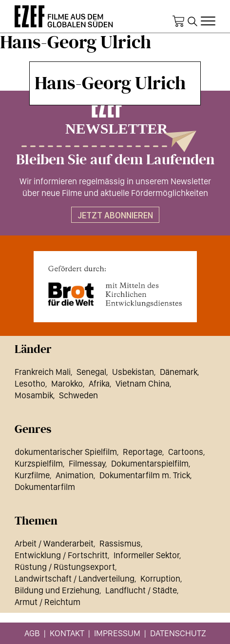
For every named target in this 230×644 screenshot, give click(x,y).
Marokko (67, 383)
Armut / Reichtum (48, 602)
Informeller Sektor (146, 555)
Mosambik (34, 395)
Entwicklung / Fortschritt (61, 555)
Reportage (143, 452)
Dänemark (179, 372)
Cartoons (186, 452)
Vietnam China (143, 383)
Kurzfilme (32, 475)
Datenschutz (178, 633)
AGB (32, 633)
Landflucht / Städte (141, 590)
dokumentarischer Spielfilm (66, 452)
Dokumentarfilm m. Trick (145, 475)
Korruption (160, 578)
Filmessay (87, 463)
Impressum (117, 633)
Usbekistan (133, 372)
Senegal (91, 372)
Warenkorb (178, 21)
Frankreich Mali (43, 372)
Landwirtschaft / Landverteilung (75, 578)
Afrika (99, 383)
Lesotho (30, 383)
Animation (75, 475)
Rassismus (120, 543)
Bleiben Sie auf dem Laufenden (115, 160)
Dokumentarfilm (45, 487)
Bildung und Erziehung (57, 590)
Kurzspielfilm (39, 463)
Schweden (78, 395)
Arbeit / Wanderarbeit (54, 543)
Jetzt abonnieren (115, 215)
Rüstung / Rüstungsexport (65, 567)
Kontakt (67, 633)
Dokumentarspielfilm (150, 463)
